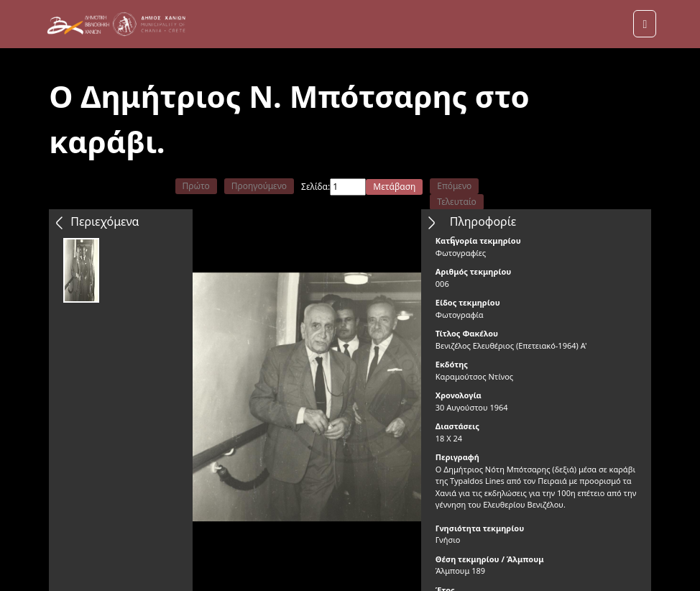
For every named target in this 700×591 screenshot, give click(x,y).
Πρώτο (196, 186)
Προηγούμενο (259, 186)
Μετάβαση (394, 187)
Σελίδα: (316, 187)
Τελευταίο (457, 202)
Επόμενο (454, 186)
